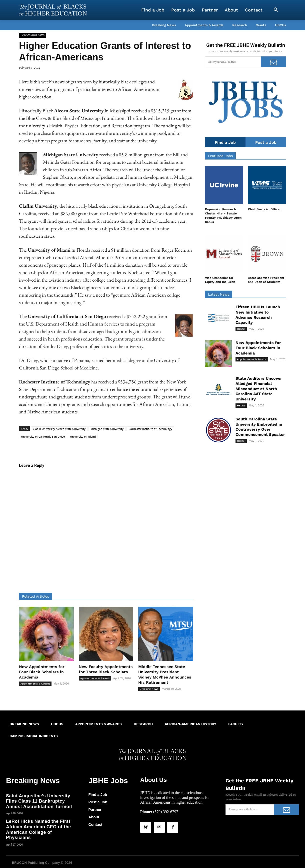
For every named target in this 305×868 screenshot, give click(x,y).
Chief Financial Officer (264, 209)
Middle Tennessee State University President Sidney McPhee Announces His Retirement (165, 674)
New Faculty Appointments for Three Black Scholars (106, 669)
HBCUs (241, 329)
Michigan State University (107, 429)
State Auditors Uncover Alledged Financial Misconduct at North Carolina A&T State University (259, 389)
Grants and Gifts (32, 35)
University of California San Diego (43, 436)
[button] (276, 10)
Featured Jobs (220, 156)
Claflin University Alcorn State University (59, 429)
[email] (233, 62)
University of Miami (83, 436)
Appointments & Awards (35, 684)
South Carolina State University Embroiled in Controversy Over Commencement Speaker (260, 427)
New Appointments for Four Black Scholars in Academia (42, 672)
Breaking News (149, 689)
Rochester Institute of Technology (150, 429)
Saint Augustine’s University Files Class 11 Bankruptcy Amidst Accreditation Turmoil (39, 800)
